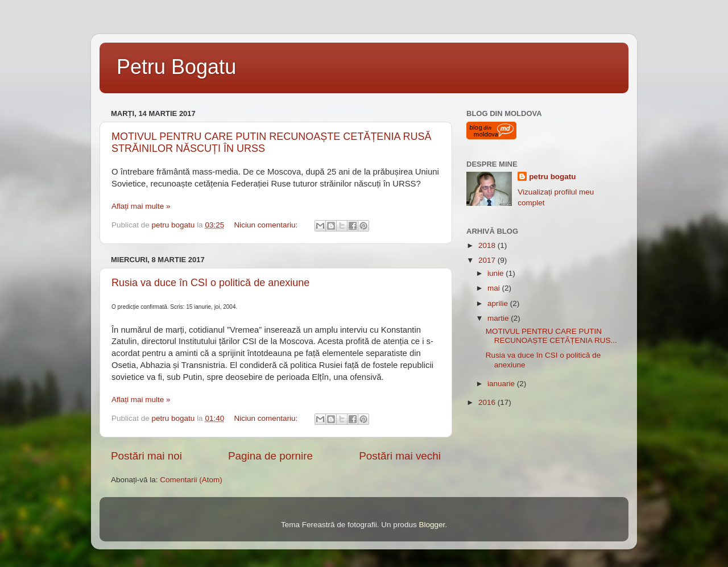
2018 (488, 245)
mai (495, 288)
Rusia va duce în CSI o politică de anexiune (210, 283)
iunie (497, 273)
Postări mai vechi (400, 456)
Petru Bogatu (176, 67)
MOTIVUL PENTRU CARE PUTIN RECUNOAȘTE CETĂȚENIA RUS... (551, 336)
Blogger (432, 525)
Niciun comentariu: (267, 225)
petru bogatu (553, 177)
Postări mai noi (146, 456)
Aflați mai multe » (141, 206)
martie (499, 318)
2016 (488, 402)
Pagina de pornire (270, 456)
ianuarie (502, 384)
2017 (488, 260)
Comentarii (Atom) (191, 480)
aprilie (499, 303)
